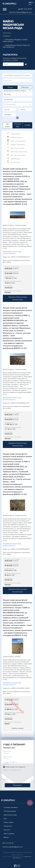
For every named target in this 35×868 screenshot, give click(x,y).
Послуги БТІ (8, 826)
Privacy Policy (28, 857)
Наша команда (9, 834)
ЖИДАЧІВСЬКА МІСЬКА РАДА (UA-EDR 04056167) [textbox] (17, 91)
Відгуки (6, 837)
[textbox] (17, 80)
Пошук (10, 87)
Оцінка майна (8, 822)
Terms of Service (16, 858)
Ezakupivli (9, 4)
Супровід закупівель (11, 807)
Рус (30, 5)
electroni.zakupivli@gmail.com (20, 12)
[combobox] (17, 80)
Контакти (7, 830)
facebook (15, 866)
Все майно (8, 125)
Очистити (25, 87)
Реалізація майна (10, 811)
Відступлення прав (10, 815)
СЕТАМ (27, 125)
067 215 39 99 (26, 9)
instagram (19, 866)
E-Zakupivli (6, 36)
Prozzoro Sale (17, 125)
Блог (5, 819)
